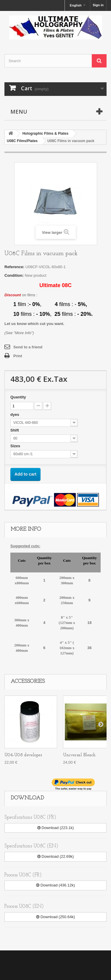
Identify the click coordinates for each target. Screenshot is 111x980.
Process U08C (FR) (23, 875)
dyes (15, 415)
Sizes (16, 446)
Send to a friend (28, 347)
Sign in (98, 5)
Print (18, 356)
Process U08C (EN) (24, 906)
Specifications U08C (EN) (31, 846)
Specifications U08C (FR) (30, 817)
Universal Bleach (79, 755)
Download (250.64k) (55, 917)
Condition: (14, 275)
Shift (15, 430)
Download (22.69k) (56, 856)
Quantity (18, 397)
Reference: (14, 267)
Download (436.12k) (55, 885)
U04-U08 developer (23, 755)
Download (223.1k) (56, 828)
